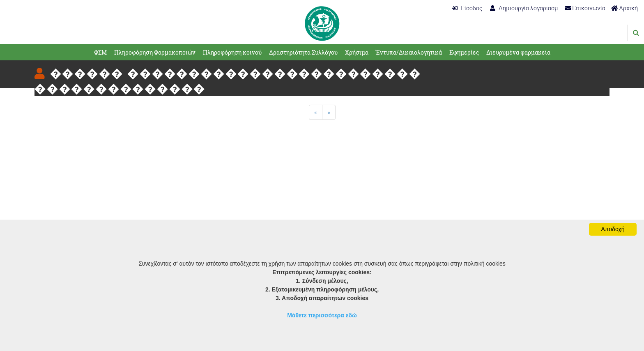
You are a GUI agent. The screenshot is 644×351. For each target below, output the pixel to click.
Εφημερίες (464, 52)
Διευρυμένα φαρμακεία (518, 52)
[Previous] (316, 112)
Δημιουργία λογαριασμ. (525, 8)
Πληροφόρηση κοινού (232, 52)
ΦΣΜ (100, 52)
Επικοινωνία (585, 8)
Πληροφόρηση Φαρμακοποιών (155, 52)
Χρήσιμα (357, 52)
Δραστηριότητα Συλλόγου (303, 52)
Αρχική (624, 8)
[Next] (329, 112)
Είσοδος (467, 8)
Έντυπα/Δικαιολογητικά (409, 52)
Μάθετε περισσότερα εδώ (322, 315)
